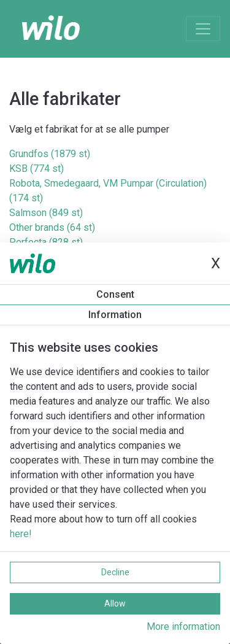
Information (115, 315)
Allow (115, 603)
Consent (115, 294)
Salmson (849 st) (46, 213)
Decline (115, 572)
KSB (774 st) (36, 169)
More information (183, 627)
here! (21, 534)
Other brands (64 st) (52, 227)
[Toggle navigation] (203, 29)
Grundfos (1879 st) (50, 154)
